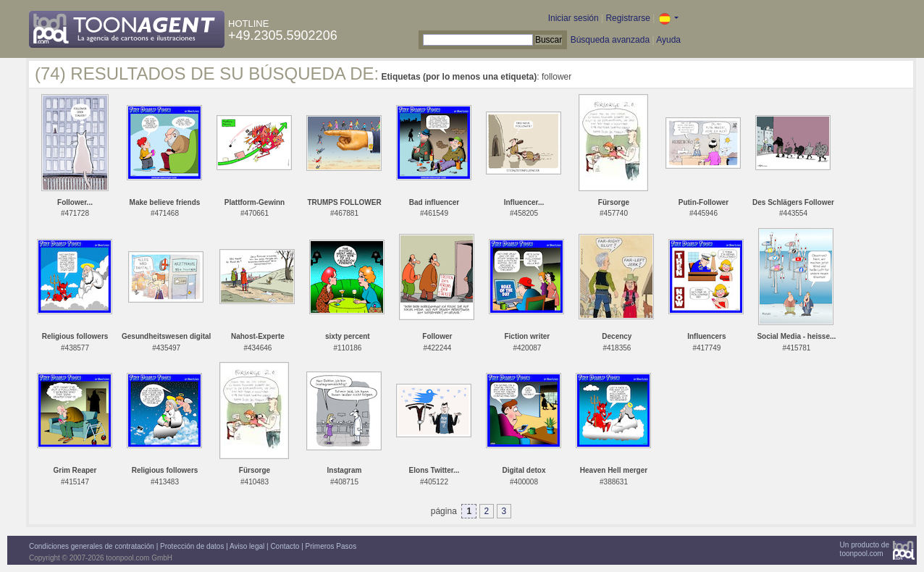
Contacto (285, 546)
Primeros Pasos (331, 546)
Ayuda (668, 40)
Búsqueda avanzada (610, 40)
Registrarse (627, 18)
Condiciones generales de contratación (92, 546)
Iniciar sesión (574, 18)
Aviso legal (247, 546)
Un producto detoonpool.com (865, 549)
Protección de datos (192, 546)
